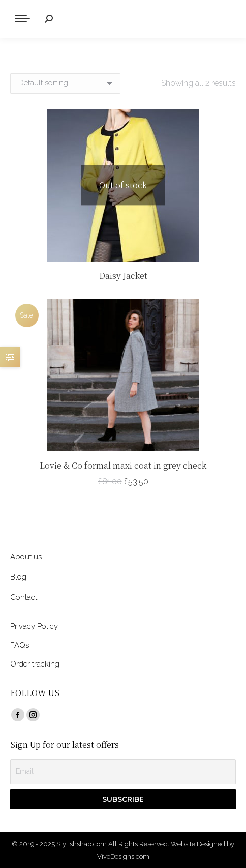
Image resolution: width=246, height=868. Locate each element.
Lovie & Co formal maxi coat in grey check (123, 465)
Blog (18, 577)
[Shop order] (65, 83)
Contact (24, 597)
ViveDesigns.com (123, 857)
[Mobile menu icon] (22, 19)
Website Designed (198, 844)
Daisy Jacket (123, 276)
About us (26, 557)
